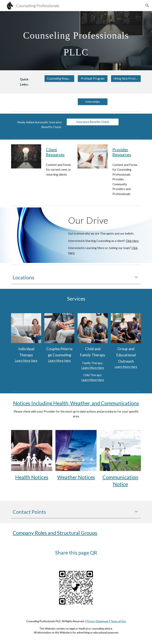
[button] (147, 6)
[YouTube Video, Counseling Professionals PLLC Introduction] (37, 227)
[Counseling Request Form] (59, 79)
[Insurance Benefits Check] (93, 122)
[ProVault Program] (93, 79)
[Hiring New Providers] (126, 79)
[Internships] (93, 102)
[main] (76, 41)
